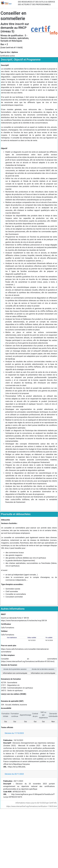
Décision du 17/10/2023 (14, 733)
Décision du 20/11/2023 (14, 774)
